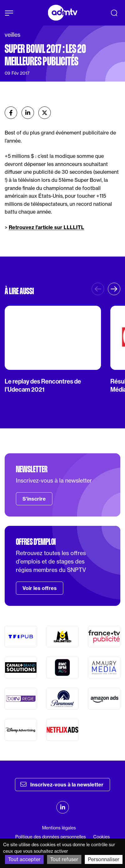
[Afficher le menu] (9, 13)
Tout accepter (24, 859)
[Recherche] (114, 13)
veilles (12, 35)
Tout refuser (64, 859)
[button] (114, 289)
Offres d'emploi (36, 542)
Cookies (101, 837)
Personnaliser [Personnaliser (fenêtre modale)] (104, 859)
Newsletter (32, 469)
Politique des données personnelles (50, 837)
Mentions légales (59, 828)
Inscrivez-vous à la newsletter (62, 784)
